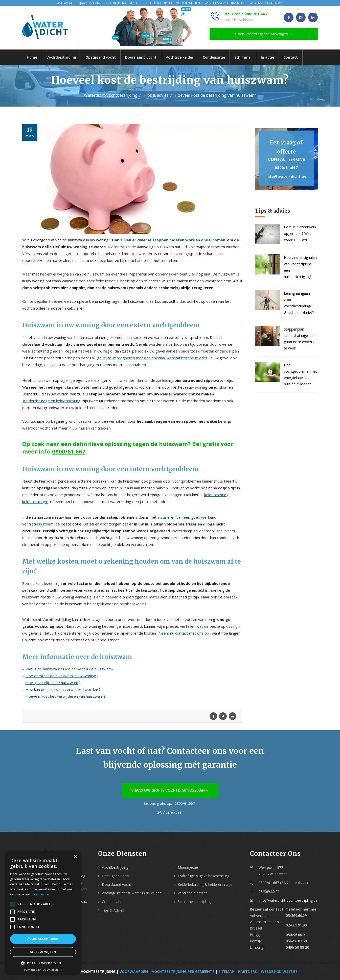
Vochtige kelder (180, 57)
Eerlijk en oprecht (124, 3)
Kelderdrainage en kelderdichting (52, 401)
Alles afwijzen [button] (43, 952)
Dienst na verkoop (268, 3)
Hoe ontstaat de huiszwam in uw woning (61, 676)
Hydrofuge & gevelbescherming (203, 876)
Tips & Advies (113, 910)
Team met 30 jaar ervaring (81, 3)
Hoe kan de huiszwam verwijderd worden (62, 689)
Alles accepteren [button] (43, 939)
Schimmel (243, 57)
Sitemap (226, 972)
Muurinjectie (188, 867)
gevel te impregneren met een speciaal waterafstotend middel (152, 358)
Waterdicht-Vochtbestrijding (111, 95)
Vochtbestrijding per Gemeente (183, 972)
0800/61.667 (69, 451)
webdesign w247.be (279, 972)
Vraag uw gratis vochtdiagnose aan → (170, 790)
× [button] (75, 857)
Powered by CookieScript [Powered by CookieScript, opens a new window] (43, 970)
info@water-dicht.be (286, 176)
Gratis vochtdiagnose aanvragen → (264, 34)
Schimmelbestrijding (194, 902)
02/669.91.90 (296, 925)
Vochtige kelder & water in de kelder (131, 893)
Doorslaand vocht (141, 57)
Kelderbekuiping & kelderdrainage (205, 884)
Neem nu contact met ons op (184, 633)
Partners (247, 972)
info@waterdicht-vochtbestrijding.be (288, 900)
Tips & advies (156, 95)
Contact (291, 57)
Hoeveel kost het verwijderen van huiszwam (64, 696)
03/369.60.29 (296, 915)
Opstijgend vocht (101, 57)
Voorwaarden (134, 972)
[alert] (43, 913)
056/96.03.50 (296, 941)
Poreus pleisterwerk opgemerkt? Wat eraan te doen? (300, 233)
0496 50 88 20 (298, 947)
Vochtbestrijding (61, 57)
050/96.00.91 (296, 935)
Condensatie (214, 57)
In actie (267, 57)
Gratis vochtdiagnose (227, 3)
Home (32, 57)
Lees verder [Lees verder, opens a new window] (41, 894)
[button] (43, 963)
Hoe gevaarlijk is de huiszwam (52, 683)
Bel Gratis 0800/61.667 (246, 14)
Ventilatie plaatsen (193, 893)
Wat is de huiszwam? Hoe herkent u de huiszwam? (70, 669)
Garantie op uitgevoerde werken (174, 3)
